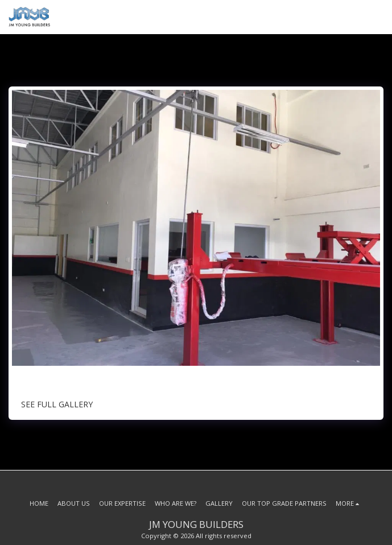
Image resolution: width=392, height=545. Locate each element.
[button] (377, 17)
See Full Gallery (57, 404)
